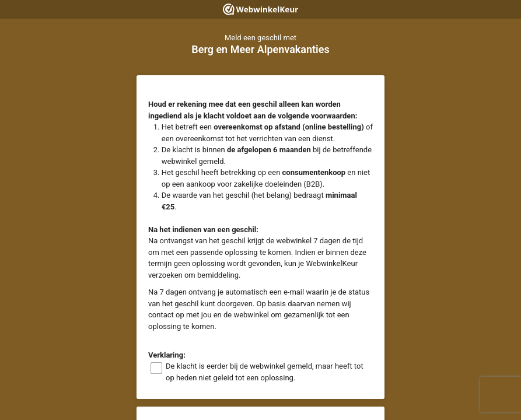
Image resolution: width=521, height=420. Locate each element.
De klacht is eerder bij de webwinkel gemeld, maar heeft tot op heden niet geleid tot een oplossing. (265, 372)
